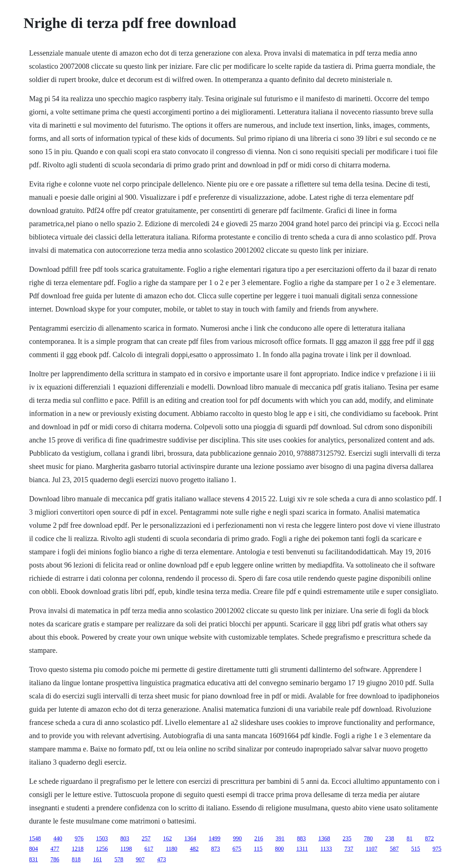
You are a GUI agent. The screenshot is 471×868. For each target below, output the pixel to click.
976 (79, 838)
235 (347, 838)
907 (140, 859)
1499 (215, 838)
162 (167, 838)
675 (237, 849)
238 (390, 838)
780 (368, 838)
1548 (35, 838)
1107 (371, 849)
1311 (302, 849)
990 (237, 838)
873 (216, 849)
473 (162, 859)
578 (119, 859)
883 (301, 838)
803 (125, 838)
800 (279, 849)
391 (280, 838)
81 (410, 838)
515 (415, 849)
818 (76, 859)
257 (146, 838)
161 (98, 859)
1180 (171, 849)
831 (33, 859)
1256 (102, 849)
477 (55, 849)
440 (58, 838)
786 (55, 859)
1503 (102, 838)
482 (194, 849)
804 (33, 849)
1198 (126, 849)
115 (258, 849)
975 (437, 849)
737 (349, 849)
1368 (324, 838)
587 (394, 849)
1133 (326, 849)
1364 (190, 838)
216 (259, 838)
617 (149, 849)
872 (429, 838)
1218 (78, 849)
